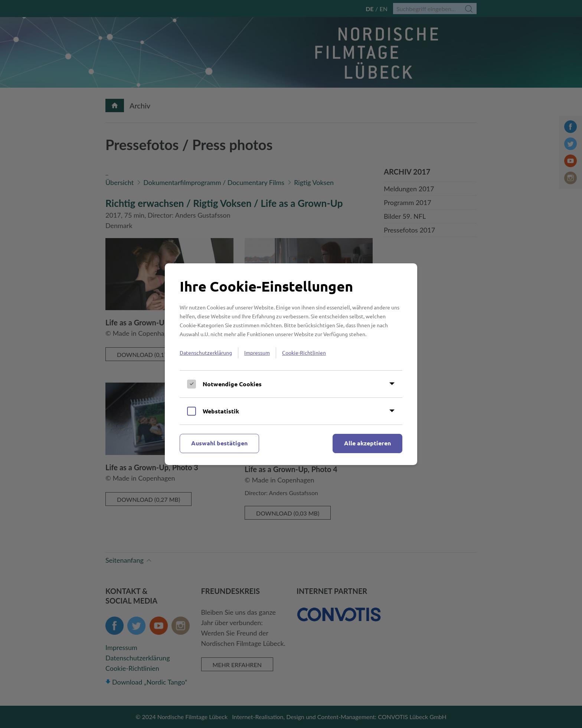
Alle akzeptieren (367, 443)
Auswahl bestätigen (219, 443)
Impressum (257, 352)
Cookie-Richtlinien (304, 352)
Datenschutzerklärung (206, 352)
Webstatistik (221, 411)
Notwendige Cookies (232, 384)
